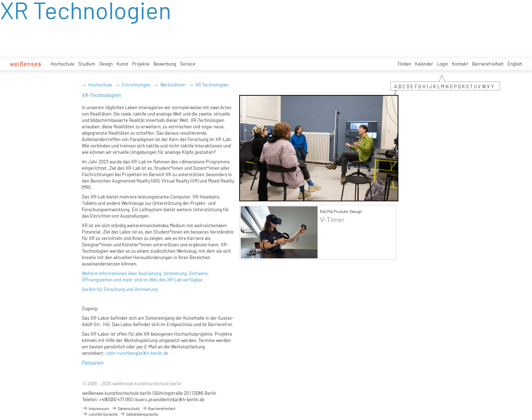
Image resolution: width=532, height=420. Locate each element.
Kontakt (460, 64)
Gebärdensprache (139, 414)
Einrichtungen (136, 85)
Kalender (424, 64)
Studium (87, 64)
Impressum (96, 408)
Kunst (122, 64)
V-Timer (332, 220)
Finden (404, 64)
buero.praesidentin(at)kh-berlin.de (170, 399)
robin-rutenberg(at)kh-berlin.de (137, 353)
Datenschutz (125, 408)
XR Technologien (212, 85)
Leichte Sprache (100, 414)
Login (443, 64)
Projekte (141, 64)
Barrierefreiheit (488, 64)
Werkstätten (173, 85)
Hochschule (63, 64)
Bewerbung (165, 64)
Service (188, 64)
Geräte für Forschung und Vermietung (120, 289)
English (515, 64)
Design (106, 64)
